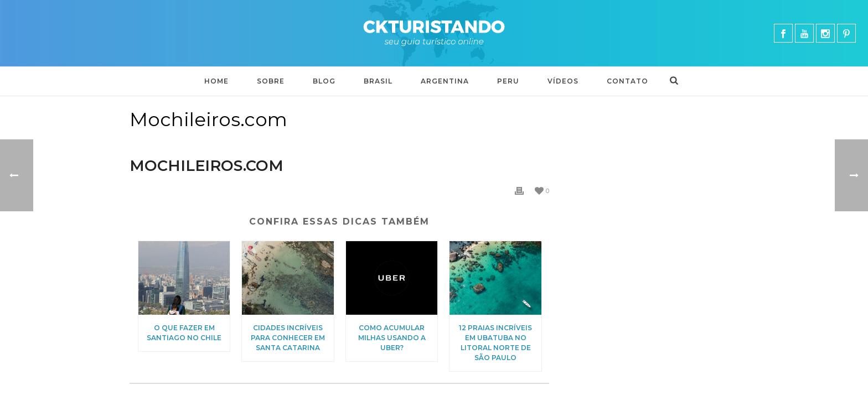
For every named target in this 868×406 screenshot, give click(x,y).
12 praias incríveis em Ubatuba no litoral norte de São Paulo (495, 343)
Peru (508, 81)
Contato (627, 81)
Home (216, 81)
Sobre (271, 81)
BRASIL (378, 81)
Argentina (445, 81)
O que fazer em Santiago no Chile (184, 333)
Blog (324, 81)
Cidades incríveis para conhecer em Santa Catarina (288, 338)
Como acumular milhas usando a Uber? (392, 338)
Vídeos (563, 81)
